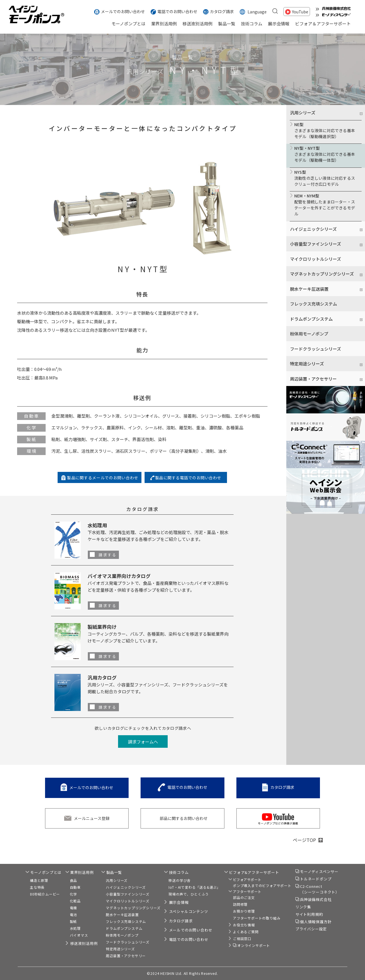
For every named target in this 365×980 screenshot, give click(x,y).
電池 (74, 915)
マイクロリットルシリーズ (316, 259)
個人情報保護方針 (316, 922)
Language (257, 11)
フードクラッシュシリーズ (316, 349)
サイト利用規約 (309, 914)
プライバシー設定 (311, 929)
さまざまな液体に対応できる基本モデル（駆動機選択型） (326, 130)
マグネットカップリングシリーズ (133, 908)
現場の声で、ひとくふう (189, 894)
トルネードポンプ (316, 879)
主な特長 (37, 887)
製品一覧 (227, 24)
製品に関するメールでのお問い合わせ (103, 478)
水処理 (75, 928)
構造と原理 (39, 880)
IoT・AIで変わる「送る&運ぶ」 (194, 887)
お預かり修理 (244, 911)
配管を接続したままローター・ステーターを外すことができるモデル (326, 205)
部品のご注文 (244, 897)
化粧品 (75, 901)
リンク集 (303, 907)
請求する (108, 555)
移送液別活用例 (197, 24)
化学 (74, 894)
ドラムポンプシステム (124, 928)
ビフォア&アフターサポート (254, 872)
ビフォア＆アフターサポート (323, 24)
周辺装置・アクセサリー (126, 956)
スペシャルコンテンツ (189, 911)
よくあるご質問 (246, 932)
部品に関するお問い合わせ (184, 818)
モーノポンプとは (128, 24)
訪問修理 (240, 904)
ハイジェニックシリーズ (126, 887)
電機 (74, 908)
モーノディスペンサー (319, 871)
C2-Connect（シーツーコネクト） (320, 889)
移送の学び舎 (180, 880)
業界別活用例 (164, 24)
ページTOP (304, 840)
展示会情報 (279, 24)
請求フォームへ (143, 742)
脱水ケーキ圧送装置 (122, 915)
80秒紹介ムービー (45, 894)
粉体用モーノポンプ (309, 334)
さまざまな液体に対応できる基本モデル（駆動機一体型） (326, 154)
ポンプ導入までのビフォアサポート (262, 885)
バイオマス (79, 935)
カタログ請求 (222, 11)
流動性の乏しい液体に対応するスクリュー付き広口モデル (326, 178)
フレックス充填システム (314, 304)
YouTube (300, 11)
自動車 (75, 887)
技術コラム (252, 24)
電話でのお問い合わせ (177, 11)
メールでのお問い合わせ (123, 11)
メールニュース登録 (92, 818)
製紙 (74, 921)
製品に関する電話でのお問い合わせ (188, 478)
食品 (74, 880)
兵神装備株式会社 (316, 899)
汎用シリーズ (117, 880)
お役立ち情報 (244, 925)
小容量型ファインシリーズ (128, 894)
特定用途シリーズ (120, 949)
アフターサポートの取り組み (257, 918)
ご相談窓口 (242, 938)
